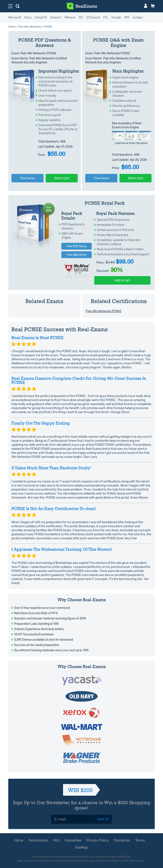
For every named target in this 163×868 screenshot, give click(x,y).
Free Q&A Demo (77, 255)
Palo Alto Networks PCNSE (104, 311)
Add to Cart (62, 178)
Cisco (28, 17)
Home (12, 27)
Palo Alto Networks (30, 27)
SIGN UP (103, 819)
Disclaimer (122, 840)
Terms (140, 840)
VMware (70, 17)
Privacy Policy (98, 840)
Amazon (56, 17)
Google (116, 17)
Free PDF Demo (77, 246)
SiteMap (82, 848)
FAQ (56, 840)
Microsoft (15, 17)
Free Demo (27, 178)
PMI (127, 17)
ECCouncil (93, 17)
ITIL (106, 17)
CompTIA (41, 17)
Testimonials (38, 840)
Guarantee (73, 840)
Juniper (138, 17)
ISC (81, 17)
